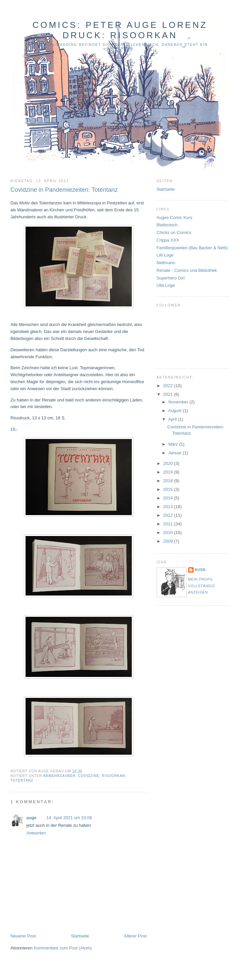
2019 (169, 472)
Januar (175, 453)
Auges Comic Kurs (175, 218)
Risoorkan (114, 776)
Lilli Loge (165, 255)
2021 (169, 394)
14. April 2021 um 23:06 (69, 818)
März (174, 444)
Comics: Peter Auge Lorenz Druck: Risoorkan (120, 30)
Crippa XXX (168, 240)
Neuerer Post (23, 936)
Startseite (80, 936)
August (175, 411)
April (173, 419)
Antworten (36, 833)
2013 (169, 507)
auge (32, 818)
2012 (169, 515)
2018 (169, 481)
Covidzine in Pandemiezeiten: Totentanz (64, 190)
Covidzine (89, 776)
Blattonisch (167, 225)
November (179, 402)
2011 (169, 524)
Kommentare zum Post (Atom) (63, 948)
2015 (169, 489)
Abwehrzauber (59, 776)
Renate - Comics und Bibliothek (187, 270)
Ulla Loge (166, 285)
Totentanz (22, 780)
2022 (169, 386)
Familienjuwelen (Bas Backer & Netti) (192, 248)
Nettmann (166, 263)
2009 (169, 541)
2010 (169, 533)
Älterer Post (135, 936)
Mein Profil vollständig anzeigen (202, 586)
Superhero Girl (171, 278)
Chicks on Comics (174, 232)
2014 (169, 498)
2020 (169, 463)
